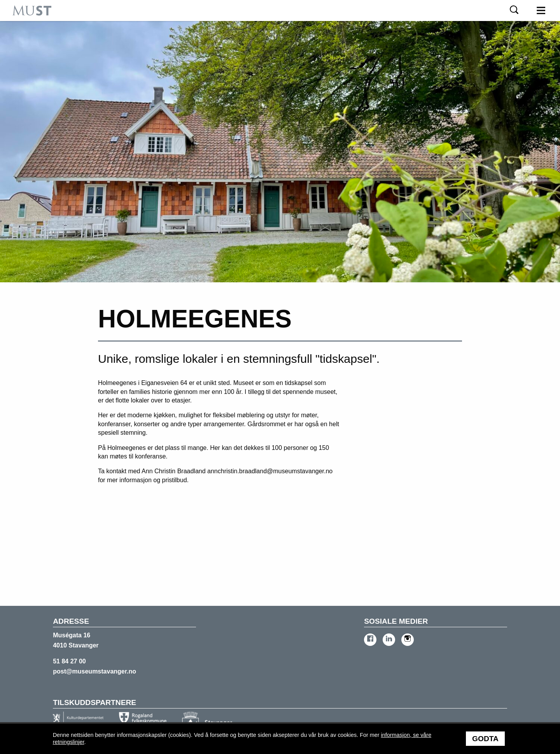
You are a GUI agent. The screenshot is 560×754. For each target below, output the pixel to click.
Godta (485, 739)
